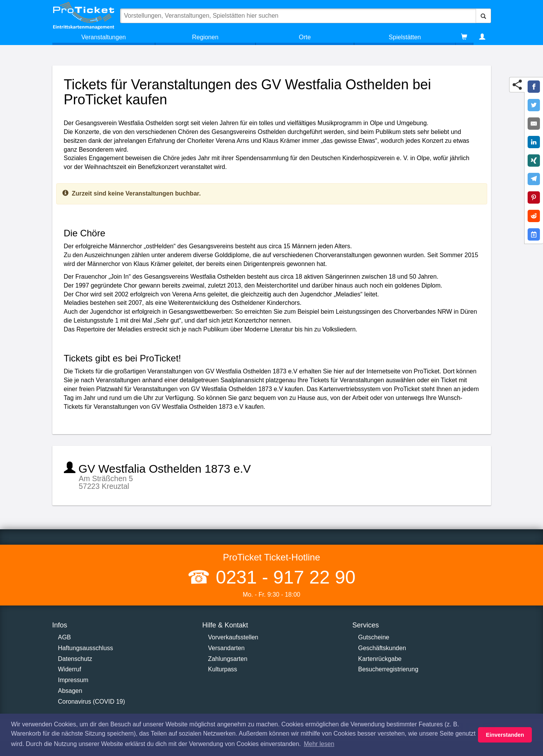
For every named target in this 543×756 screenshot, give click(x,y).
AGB (65, 637)
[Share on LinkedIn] (534, 142)
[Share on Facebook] (534, 87)
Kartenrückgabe (380, 659)
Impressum (73, 680)
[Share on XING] (534, 161)
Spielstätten (405, 37)
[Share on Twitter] (534, 105)
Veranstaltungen (104, 37)
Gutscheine (374, 637)
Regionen (205, 37)
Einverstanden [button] (505, 735)
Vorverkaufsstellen (233, 637)
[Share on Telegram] (534, 179)
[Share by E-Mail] (534, 124)
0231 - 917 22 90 (283, 577)
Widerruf (70, 669)
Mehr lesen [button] (319, 744)
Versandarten (226, 648)
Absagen (70, 691)
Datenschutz (75, 659)
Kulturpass (223, 669)
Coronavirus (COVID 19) (92, 702)
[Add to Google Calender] (534, 234)
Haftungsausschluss (86, 648)
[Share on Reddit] (534, 216)
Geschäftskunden (382, 648)
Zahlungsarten (228, 659)
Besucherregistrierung (388, 669)
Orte (305, 37)
